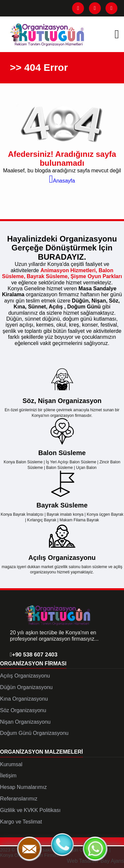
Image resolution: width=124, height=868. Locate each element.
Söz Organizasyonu (23, 710)
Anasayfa (62, 181)
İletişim (8, 776)
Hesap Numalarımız (23, 787)
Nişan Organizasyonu (25, 722)
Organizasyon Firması (33, 664)
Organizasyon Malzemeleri (41, 752)
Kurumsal (11, 764)
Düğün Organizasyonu (26, 687)
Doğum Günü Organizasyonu (34, 733)
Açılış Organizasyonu (25, 676)
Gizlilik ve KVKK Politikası (30, 810)
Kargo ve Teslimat (21, 822)
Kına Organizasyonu (24, 699)
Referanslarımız (19, 799)
